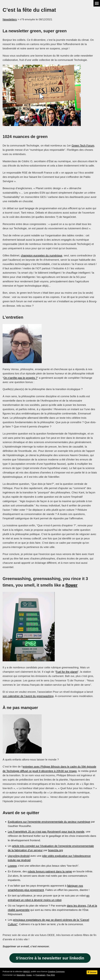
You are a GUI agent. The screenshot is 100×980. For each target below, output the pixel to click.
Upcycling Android (19, 856)
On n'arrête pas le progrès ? (20, 378)
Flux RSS (51, 975)
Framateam (41, 975)
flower (71, 585)
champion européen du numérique (42, 255)
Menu (97, 3)
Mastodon (21, 975)
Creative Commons (56, 971)
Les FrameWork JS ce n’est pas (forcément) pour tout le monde (46, 832)
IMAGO (26, 971)
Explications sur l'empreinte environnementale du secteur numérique (49, 822)
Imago (29, 975)
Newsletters (10, 19)
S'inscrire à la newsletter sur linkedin (50, 958)
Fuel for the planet (67, 672)
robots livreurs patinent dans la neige (50, 871)
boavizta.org (56, 850)
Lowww (12, 866)
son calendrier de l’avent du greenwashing (28, 696)
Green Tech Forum (83, 145)
